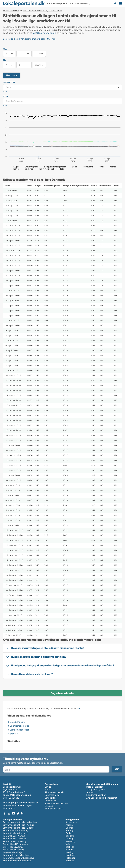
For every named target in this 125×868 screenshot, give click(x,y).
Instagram (9, 813)
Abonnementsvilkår (54, 792)
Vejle (68, 844)
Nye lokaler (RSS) (54, 809)
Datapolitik (50, 798)
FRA (5, 49)
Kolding (69, 839)
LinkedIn (22, 813)
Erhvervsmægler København (17, 861)
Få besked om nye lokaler (115, 3)
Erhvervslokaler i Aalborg (16, 830)
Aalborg (70, 830)
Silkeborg (70, 841)
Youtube (13, 813)
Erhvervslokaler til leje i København (21, 822)
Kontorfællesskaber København (19, 858)
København (71, 822)
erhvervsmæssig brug (81, 3)
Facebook (5, 813)
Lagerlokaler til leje (13, 852)
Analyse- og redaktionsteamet (102, 798)
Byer (6, 96)
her (78, 708)
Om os (48, 787)
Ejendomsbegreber (96, 795)
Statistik (91, 792)
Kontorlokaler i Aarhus (14, 836)
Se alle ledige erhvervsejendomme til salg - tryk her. (29, 39)
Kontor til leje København (15, 833)
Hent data (12, 75)
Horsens (70, 861)
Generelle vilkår (52, 795)
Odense (69, 828)
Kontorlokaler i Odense (14, 839)
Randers (70, 836)
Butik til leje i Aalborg (14, 850)
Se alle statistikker (11, 10)
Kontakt (49, 789)
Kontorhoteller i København (17, 855)
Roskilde (70, 847)
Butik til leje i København (15, 844)
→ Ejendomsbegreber (18, 730)
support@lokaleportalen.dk (17, 795)
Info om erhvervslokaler (57, 803)
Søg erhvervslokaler (62, 693)
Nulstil (5, 92)
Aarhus (69, 825)
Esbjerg (69, 833)
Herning (69, 852)
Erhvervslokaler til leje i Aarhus (18, 825)
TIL (4, 60)
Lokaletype (9, 82)
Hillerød (69, 850)
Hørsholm (70, 855)
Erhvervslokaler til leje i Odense (19, 828)
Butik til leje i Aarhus (13, 847)
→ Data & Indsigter (17, 722)
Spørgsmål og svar (96, 789)
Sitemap (49, 806)
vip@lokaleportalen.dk (44, 33)
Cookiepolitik (51, 800)
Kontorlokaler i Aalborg (15, 841)
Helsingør (70, 858)
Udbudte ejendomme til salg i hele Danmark (43, 11)
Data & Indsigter (95, 787)
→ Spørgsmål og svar (18, 726)
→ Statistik (13, 734)
